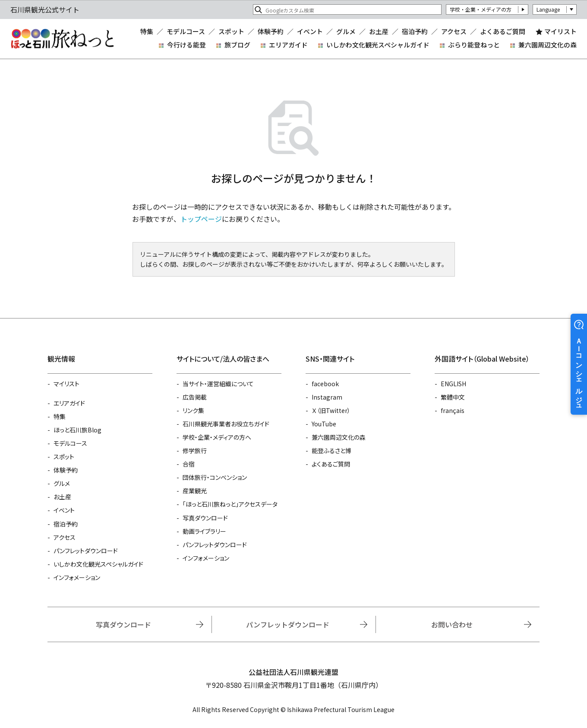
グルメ (346, 32)
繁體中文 (453, 397)
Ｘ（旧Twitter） (331, 410)
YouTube (324, 424)
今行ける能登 (186, 45)
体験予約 (271, 32)
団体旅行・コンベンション (215, 477)
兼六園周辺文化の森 (548, 45)
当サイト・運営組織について (218, 384)
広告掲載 (195, 397)
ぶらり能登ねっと (474, 45)
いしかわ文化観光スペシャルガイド (378, 45)
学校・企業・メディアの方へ (217, 437)
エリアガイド (288, 45)
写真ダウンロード (205, 518)
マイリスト (560, 32)
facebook (325, 384)
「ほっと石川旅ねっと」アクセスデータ (230, 504)
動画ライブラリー (204, 531)
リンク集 (193, 410)
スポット (231, 32)
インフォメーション (77, 577)
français (453, 410)
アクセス (454, 32)
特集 (147, 32)
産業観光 (195, 491)
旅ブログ (237, 45)
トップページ (201, 219)
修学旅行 (195, 451)
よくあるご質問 (503, 32)
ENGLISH (453, 384)
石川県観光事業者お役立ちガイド (226, 424)
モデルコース (186, 32)
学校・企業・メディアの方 (481, 9)
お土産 (379, 32)
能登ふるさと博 (331, 451)
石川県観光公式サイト (62, 39)
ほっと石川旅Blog (77, 430)
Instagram (327, 397)
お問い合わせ (452, 624)
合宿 (189, 464)
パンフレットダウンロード (86, 551)
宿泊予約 (415, 32)
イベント (310, 32)
